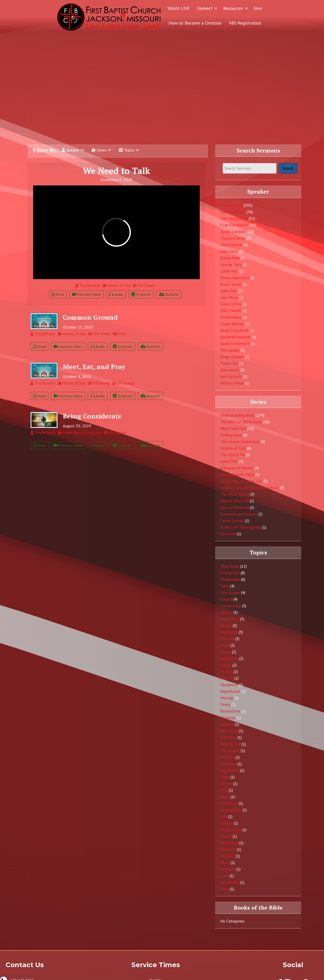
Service (226, 783)
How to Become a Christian (195, 23)
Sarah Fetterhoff (235, 343)
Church (226, 836)
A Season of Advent (237, 468)
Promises (228, 718)
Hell (224, 790)
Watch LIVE (179, 8)
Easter (226, 665)
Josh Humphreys (234, 218)
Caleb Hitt (229, 271)
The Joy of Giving (235, 494)
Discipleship (230, 579)
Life (224, 816)
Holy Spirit (229, 632)
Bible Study (230, 566)
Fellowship (230, 882)
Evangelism (230, 573)
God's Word (230, 619)
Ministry (227, 678)
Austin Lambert (233, 232)
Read (58, 294)
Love (224, 876)
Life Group (229, 843)
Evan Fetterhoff (234, 225)
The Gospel (230, 751)
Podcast (227, 639)
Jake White (229, 297)
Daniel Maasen (233, 212)
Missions (227, 856)
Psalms (226, 671)
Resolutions (230, 711)
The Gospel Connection (240, 441)
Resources (233, 8)
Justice (226, 625)
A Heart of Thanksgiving (241, 527)
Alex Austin (230, 370)
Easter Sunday (232, 521)
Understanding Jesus (237, 415)
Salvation (228, 764)
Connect (205, 8)
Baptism (227, 757)
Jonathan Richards (236, 337)
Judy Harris (229, 251)
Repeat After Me (234, 501)
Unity (225, 889)
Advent (226, 612)
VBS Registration (245, 23)
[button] (216, 8)
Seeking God (230, 744)
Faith (225, 586)
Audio (116, 294)
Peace (225, 704)
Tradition (228, 869)
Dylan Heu (229, 363)
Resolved (228, 534)
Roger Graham (232, 357)
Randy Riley (230, 258)
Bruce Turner (231, 284)
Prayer (226, 652)
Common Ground (90, 317)
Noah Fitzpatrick (234, 330)
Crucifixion (229, 803)
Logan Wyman (232, 324)
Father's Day (231, 830)
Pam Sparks (230, 350)
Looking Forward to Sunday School (250, 488)
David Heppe (231, 317)
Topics (129, 150)
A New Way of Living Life (241, 481)
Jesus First (229, 461)
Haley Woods (231, 245)
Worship (227, 698)
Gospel (226, 599)
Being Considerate (92, 416)
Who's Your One (233, 428)
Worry (225, 862)
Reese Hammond (235, 278)
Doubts (227, 823)
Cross (225, 797)
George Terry (231, 264)
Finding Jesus (231, 435)
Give (258, 8)
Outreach (228, 849)
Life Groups (230, 592)
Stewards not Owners (239, 514)
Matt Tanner (231, 311)
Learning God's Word (237, 474)
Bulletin (169, 294)
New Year (228, 737)
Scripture (141, 294)
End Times (229, 731)
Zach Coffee (231, 304)
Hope (225, 645)
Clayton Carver (233, 238)
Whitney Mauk (232, 383)
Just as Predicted (235, 507)
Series (101, 150)
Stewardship (231, 606)
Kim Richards (231, 376)
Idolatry (227, 724)
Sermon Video (87, 294)
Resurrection (231, 810)
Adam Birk (229, 291)
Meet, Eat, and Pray (94, 367)
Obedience (229, 685)
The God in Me (232, 455)
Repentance (230, 691)
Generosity (229, 658)
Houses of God (233, 448)
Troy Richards (231, 205)
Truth (225, 777)
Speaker (73, 150)
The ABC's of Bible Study (241, 422)
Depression (230, 770)
